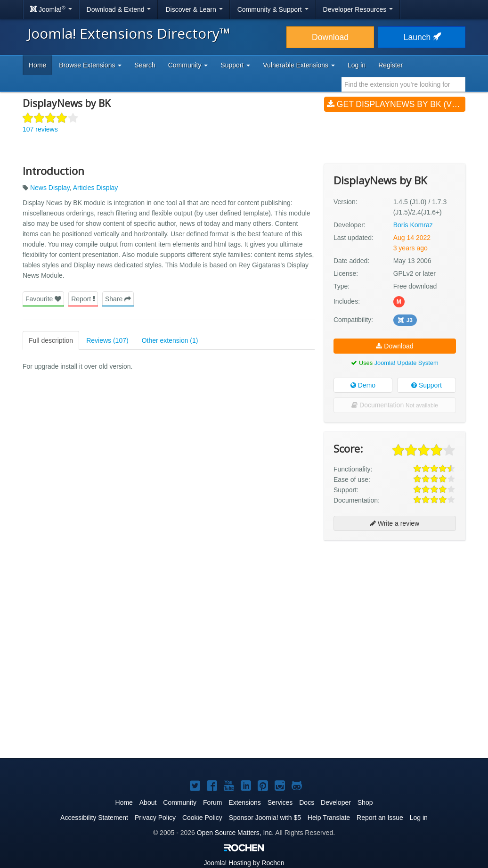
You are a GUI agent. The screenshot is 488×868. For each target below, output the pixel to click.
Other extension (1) (170, 340)
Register (390, 65)
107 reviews (40, 129)
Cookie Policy (202, 818)
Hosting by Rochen (244, 863)
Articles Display (96, 188)
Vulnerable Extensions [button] (299, 65)
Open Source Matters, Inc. (235, 833)
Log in (357, 65)
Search (145, 65)
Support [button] (235, 65)
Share (118, 299)
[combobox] (403, 84)
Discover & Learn (194, 9)
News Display (50, 188)
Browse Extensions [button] (90, 65)
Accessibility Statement (94, 818)
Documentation (395, 405)
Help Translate (329, 818)
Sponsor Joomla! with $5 (265, 818)
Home (37, 65)
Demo (363, 385)
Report (83, 299)
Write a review (395, 523)
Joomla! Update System (407, 363)
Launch (422, 37)
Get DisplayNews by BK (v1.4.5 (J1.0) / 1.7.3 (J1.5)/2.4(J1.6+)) (396, 104)
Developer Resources (358, 9)
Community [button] (188, 65)
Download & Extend (119, 9)
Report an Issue (380, 818)
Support (427, 385)
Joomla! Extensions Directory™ (129, 33)
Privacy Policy (155, 818)
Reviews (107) (107, 340)
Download (330, 37)
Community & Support (273, 9)
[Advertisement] (395, 609)
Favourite (43, 299)
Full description (51, 340)
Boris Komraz (413, 225)
